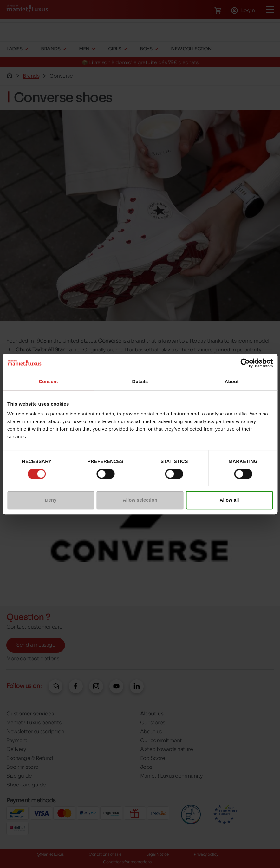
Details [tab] (140, 381)
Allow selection (140, 500)
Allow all (229, 500)
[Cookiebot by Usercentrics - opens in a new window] (245, 363)
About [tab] (232, 381)
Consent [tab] (48, 381)
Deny (51, 500)
